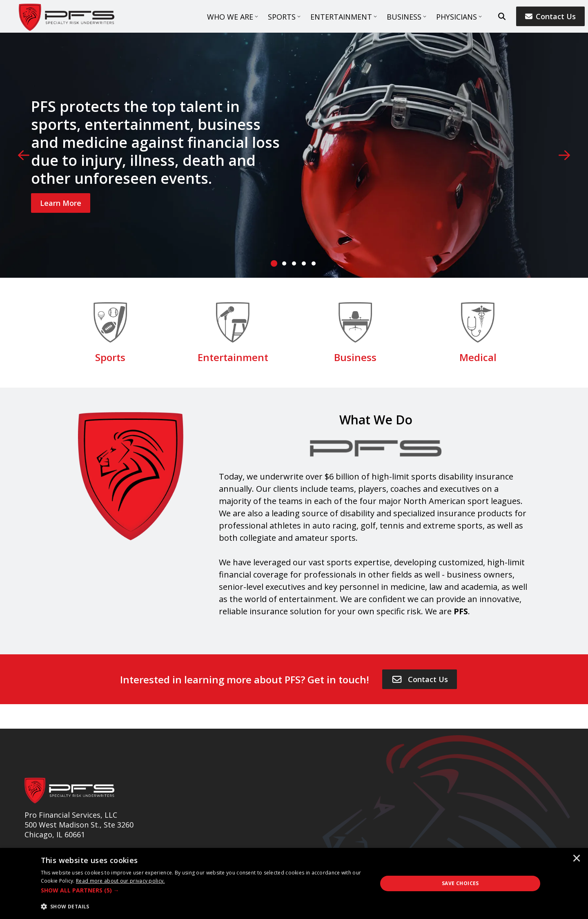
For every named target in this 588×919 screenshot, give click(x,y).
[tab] (274, 263)
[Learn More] (61, 203)
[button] (204, 890)
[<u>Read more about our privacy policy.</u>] (120, 881)
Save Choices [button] (460, 883)
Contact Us (550, 16)
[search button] (502, 16)
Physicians (457, 17)
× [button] (577, 859)
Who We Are (230, 17)
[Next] (564, 155)
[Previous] (24, 155)
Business (404, 17)
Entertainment (341, 17)
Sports (282, 17)
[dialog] (294, 883)
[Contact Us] (420, 679)
